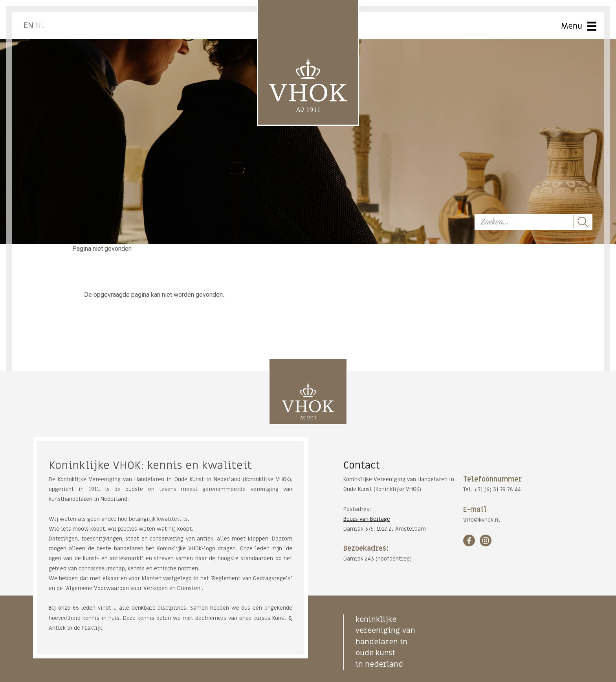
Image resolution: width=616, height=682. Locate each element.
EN (28, 26)
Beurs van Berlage (367, 519)
